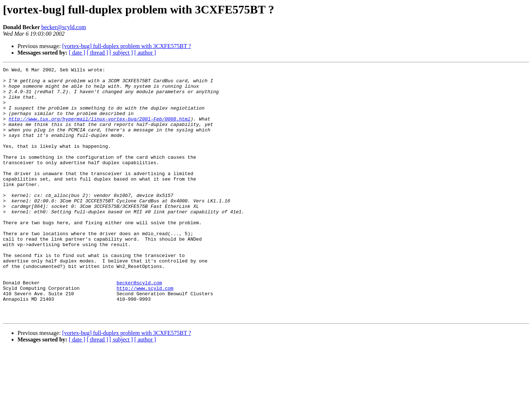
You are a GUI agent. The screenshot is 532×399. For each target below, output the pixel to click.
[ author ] (145, 53)
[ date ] (77, 53)
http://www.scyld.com (145, 333)
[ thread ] (97, 53)
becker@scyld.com (64, 27)
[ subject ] (121, 53)
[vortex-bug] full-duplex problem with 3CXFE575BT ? (127, 46)
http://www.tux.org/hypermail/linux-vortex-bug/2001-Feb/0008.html (100, 130)
